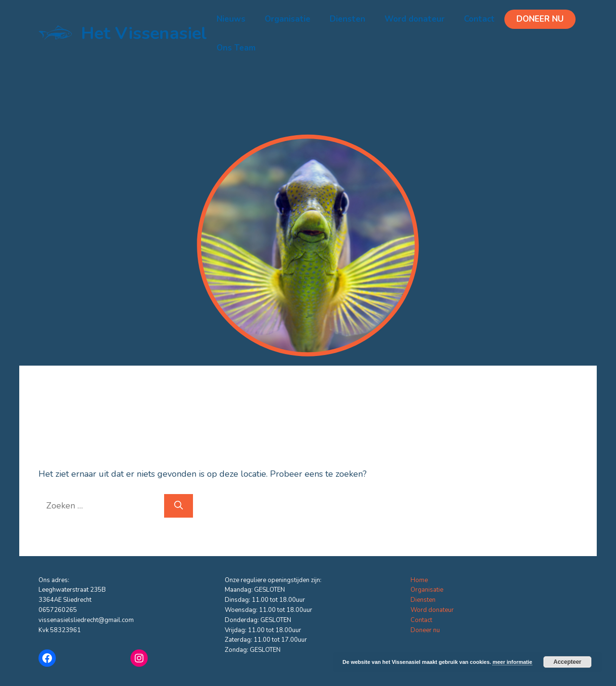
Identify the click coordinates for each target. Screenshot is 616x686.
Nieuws (231, 19)
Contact (479, 19)
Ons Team (236, 48)
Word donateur (415, 19)
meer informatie (512, 662)
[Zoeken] (179, 506)
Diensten (347, 19)
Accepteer (567, 662)
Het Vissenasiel (144, 33)
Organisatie (288, 19)
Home (419, 580)
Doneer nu (540, 19)
